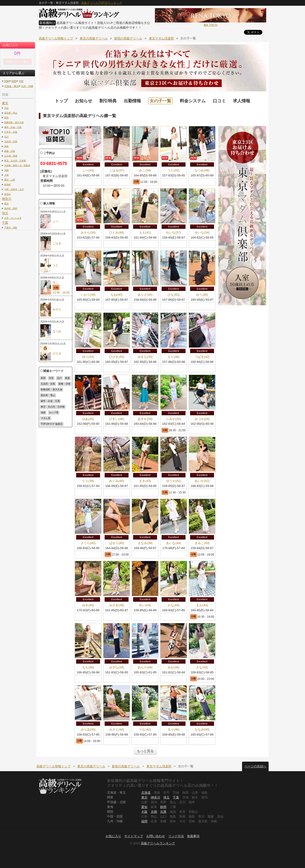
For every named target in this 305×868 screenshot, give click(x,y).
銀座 (6, 146)
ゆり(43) (88, 357)
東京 (5, 103)
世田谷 (8, 194)
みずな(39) (117, 667)
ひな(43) (173, 295)
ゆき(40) (88, 605)
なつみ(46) (202, 170)
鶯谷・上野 (10, 180)
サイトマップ (134, 836)
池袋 (6, 170)
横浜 (6, 204)
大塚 (6, 175)
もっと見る (145, 751)
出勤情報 (132, 101)
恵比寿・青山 (11, 113)
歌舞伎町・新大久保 (14, 122)
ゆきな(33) (145, 357)
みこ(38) (145, 170)
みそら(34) (88, 232)
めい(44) (145, 605)
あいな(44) (174, 543)
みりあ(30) (88, 729)
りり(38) (88, 481)
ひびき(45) (117, 357)
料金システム (193, 101)
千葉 (5, 223)
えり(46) (173, 357)
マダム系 (45, 418)
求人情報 (242, 101)
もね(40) (116, 295)
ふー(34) (88, 170)
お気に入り (113, 836)
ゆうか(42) (174, 481)
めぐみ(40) (117, 481)
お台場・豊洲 (11, 156)
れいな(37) (174, 232)
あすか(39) (145, 419)
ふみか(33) (174, 419)
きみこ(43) (202, 543)
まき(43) (145, 481)
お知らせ (84, 101)
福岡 (144, 821)
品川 (6, 137)
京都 (154, 812)
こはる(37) (117, 170)
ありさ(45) (145, 295)
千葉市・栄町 (11, 227)
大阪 (144, 812)
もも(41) (145, 232)
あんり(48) (145, 667)
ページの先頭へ (255, 766)
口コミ (219, 101)
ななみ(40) (202, 729)
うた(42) (173, 170)
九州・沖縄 (27, 86)
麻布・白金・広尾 (13, 127)
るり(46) (173, 729)
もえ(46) (88, 667)
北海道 (146, 793)
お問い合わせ (156, 836)
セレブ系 (54, 412)
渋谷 (6, 108)
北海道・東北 (11, 86)
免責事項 (193, 836)
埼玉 (5, 213)
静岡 (163, 807)
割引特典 (108, 101)
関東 (7, 81)
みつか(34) (202, 419)
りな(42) (145, 729)
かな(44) (173, 605)
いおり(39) (88, 295)
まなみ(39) (145, 543)
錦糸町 (8, 184)
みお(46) (173, 667)
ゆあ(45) (88, 419)
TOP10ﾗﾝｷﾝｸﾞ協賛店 (52, 424)
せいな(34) (202, 232)
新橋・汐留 (10, 151)
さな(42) (202, 667)
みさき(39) (117, 605)
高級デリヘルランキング (158, 843)
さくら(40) (88, 543)
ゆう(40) (202, 295)
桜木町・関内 (11, 208)
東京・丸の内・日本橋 (15, 161)
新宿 (6, 117)
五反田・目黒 (11, 141)
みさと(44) (117, 729)
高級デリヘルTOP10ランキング (102, 3)
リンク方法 (176, 836)
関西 (14, 81)
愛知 (144, 807)
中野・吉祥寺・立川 (14, 189)
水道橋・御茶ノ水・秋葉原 (17, 165)
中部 (21, 81)
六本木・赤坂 (11, 132)
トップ (61, 101)
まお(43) (202, 605)
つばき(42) (202, 357)
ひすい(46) (117, 419)
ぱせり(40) (117, 543)
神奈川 (7, 199)
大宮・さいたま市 (13, 218)
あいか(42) (202, 481)
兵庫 (163, 812)
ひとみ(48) (117, 232)
